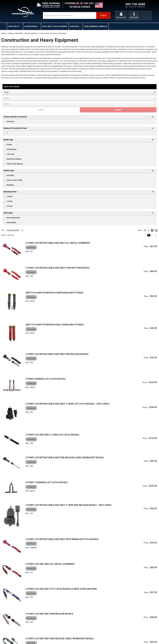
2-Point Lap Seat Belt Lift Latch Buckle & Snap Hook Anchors (58, 560)
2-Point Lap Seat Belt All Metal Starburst (47, 537)
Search (118, 110)
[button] (72, 15)
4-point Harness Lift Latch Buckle (43, 367)
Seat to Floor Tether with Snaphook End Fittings (52, 288)
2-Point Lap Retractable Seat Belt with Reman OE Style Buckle (59, 514)
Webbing (10, 185)
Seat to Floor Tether (15, 180)
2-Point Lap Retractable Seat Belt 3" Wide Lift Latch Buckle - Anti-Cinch (65, 390)
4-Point (10, 206)
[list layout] (156, 230)
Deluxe (9, 145)
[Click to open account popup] (121, 15)
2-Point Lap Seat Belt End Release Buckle (47, 583)
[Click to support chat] (134, 15)
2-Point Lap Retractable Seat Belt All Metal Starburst (55, 243)
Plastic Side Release (15, 164)
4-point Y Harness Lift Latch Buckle (44, 462)
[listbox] (79, 92)
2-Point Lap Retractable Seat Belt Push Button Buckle (55, 266)
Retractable (11, 223)
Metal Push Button (14, 159)
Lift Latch (10, 154)
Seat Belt (10, 175)
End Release (12, 149)
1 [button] (149, 235)
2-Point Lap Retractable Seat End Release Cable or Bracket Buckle (62, 439)
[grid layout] (152, 230)
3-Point (10, 201)
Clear (41, 110)
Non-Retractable (13, 218)
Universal (10, 121)
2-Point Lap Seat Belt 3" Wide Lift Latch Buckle (50, 418)
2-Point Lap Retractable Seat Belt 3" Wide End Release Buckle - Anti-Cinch (66, 483)
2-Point (10, 197)
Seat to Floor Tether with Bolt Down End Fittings (52, 318)
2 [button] (152, 235)
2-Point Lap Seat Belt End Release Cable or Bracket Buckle (57, 605)
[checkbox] (5, 134)
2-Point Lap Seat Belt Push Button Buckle (47, 628)
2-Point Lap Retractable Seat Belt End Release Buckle (54, 344)
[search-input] (64, 15)
